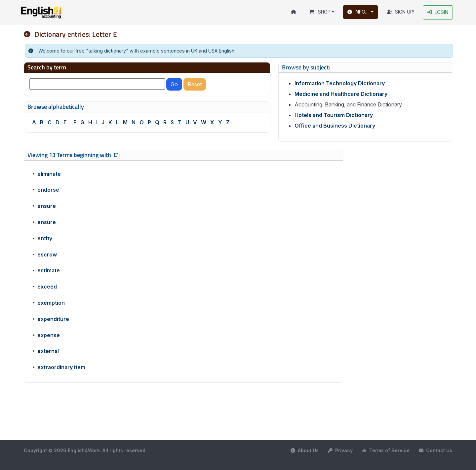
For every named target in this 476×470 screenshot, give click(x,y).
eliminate (49, 174)
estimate (49, 271)
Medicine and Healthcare (341, 94)
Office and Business (335, 126)
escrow (47, 255)
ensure (47, 206)
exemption (51, 303)
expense (49, 335)
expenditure (53, 319)
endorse (48, 190)
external (48, 351)
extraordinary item (61, 368)
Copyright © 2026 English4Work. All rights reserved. (85, 450)
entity (45, 238)
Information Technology (340, 84)
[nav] (29, 34)
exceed (47, 287)
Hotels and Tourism (334, 115)
